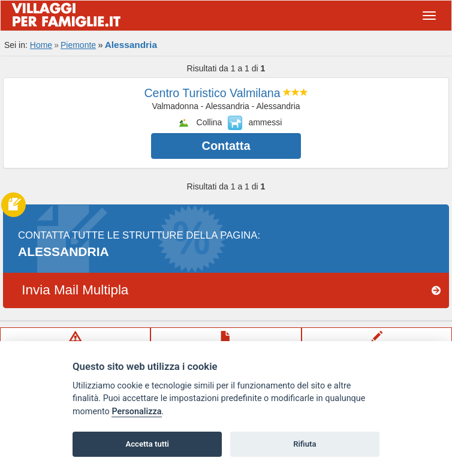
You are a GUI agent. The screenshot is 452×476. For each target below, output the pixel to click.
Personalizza (136, 412)
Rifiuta (305, 444)
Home (41, 45)
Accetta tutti (147, 444)
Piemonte (78, 45)
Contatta (226, 146)
